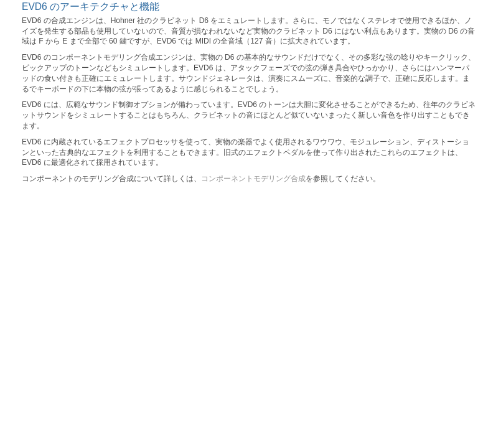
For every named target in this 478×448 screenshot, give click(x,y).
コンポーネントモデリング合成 (253, 179)
